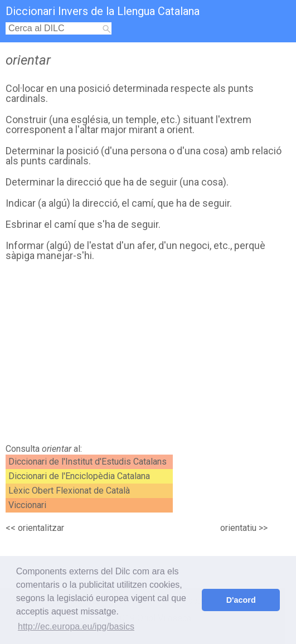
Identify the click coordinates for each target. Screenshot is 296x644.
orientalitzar (41, 528)
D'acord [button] (241, 600)
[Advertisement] (145, 355)
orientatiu (238, 528)
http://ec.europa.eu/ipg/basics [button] (76, 626)
